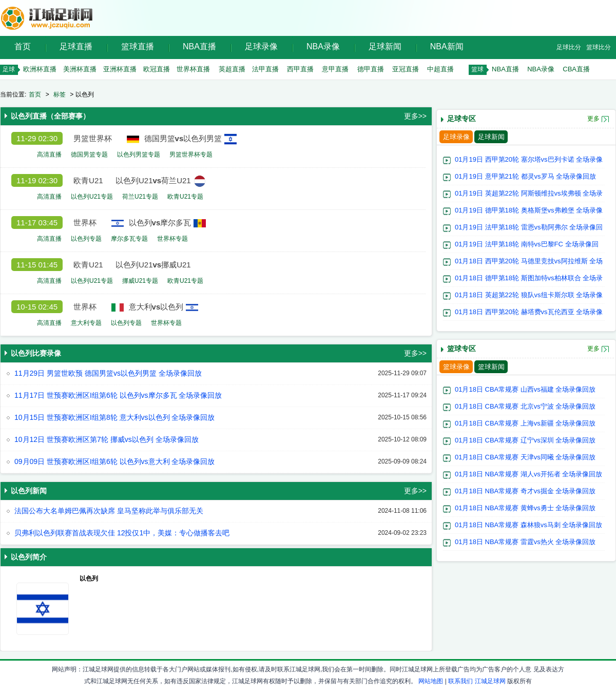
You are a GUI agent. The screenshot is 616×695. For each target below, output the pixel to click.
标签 (60, 94)
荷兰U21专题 (140, 197)
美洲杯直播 (80, 69)
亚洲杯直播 (120, 69)
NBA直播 (199, 46)
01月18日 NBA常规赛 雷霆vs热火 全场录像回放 (525, 542)
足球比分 (569, 47)
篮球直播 (138, 46)
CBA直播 (576, 69)
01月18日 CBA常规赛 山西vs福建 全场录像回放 (525, 389)
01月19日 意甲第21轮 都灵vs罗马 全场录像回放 (525, 176)
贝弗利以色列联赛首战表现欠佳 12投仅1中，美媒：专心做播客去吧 (122, 533)
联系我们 (460, 681)
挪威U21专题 (140, 281)
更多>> (415, 116)
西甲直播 (300, 69)
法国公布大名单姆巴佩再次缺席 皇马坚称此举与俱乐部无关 (109, 511)
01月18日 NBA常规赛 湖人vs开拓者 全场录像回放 (529, 474)
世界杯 (85, 223)
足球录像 (261, 46)
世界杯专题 (172, 239)
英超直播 (232, 69)
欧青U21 (88, 180)
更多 (593, 119)
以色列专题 (86, 239)
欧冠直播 (157, 69)
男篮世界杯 (93, 138)
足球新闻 (385, 46)
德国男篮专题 (89, 155)
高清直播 (49, 155)
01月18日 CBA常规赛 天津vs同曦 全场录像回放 (525, 457)
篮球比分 (599, 47)
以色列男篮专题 (139, 155)
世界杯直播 (193, 69)
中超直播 (440, 69)
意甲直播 (335, 69)
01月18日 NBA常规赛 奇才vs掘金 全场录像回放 (525, 491)
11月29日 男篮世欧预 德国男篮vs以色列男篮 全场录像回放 (108, 373)
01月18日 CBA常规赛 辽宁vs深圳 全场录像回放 (525, 440)
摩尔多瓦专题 (129, 239)
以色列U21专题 (92, 197)
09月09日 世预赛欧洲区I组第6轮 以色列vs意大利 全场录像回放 (115, 461)
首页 (23, 46)
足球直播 (76, 46)
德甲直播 (371, 69)
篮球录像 (456, 367)
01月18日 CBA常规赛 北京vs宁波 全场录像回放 (525, 406)
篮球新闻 (491, 367)
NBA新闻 (447, 46)
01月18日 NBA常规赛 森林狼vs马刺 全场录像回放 (529, 525)
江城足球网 (490, 681)
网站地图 (431, 681)
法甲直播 (265, 69)
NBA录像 (323, 46)
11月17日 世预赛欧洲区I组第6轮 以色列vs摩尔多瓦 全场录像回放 (118, 395)
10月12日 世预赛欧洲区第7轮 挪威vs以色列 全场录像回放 (107, 439)
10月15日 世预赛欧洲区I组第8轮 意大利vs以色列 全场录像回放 (115, 417)
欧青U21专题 (185, 197)
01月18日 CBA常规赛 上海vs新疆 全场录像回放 (525, 423)
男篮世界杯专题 (191, 155)
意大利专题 (86, 323)
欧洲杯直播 (40, 69)
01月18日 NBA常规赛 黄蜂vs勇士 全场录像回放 (525, 508)
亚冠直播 (406, 69)
